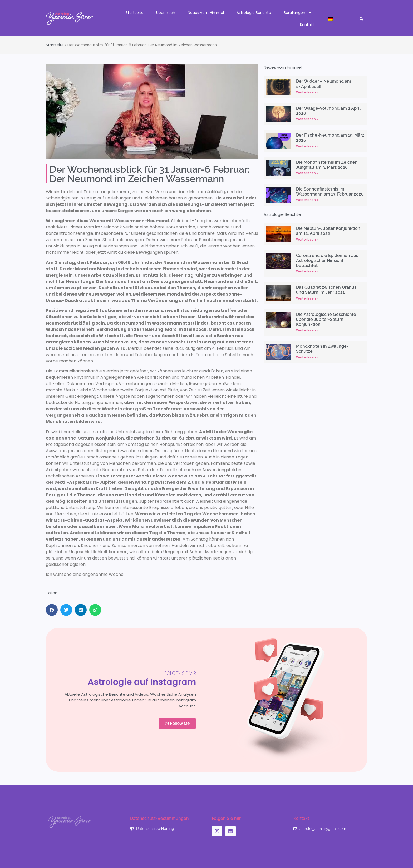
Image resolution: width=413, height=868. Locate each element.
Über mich (166, 13)
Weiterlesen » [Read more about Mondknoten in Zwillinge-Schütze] (307, 357)
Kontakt (307, 25)
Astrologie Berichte (254, 13)
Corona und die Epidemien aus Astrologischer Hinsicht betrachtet (327, 260)
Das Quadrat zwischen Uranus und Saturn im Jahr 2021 (326, 290)
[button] (362, 19)
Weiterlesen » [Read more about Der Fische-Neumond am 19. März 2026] (307, 146)
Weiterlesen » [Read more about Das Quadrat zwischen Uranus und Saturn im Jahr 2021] (307, 298)
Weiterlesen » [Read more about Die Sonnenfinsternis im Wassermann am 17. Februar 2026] (307, 200)
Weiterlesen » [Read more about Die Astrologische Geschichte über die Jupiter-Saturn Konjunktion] (307, 330)
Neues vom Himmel (206, 13)
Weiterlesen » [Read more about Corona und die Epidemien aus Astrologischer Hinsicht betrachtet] (307, 271)
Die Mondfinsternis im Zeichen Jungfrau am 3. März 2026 (327, 165)
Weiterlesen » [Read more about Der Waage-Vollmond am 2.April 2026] (307, 119)
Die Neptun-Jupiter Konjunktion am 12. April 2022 (328, 231)
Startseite (135, 13)
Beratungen (298, 13)
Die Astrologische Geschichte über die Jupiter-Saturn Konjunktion (326, 319)
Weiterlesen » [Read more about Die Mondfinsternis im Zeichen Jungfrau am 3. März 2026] (307, 173)
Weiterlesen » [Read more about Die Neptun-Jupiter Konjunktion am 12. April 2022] (307, 239)
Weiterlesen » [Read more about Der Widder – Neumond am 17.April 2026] (307, 92)
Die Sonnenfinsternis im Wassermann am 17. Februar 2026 (330, 192)
